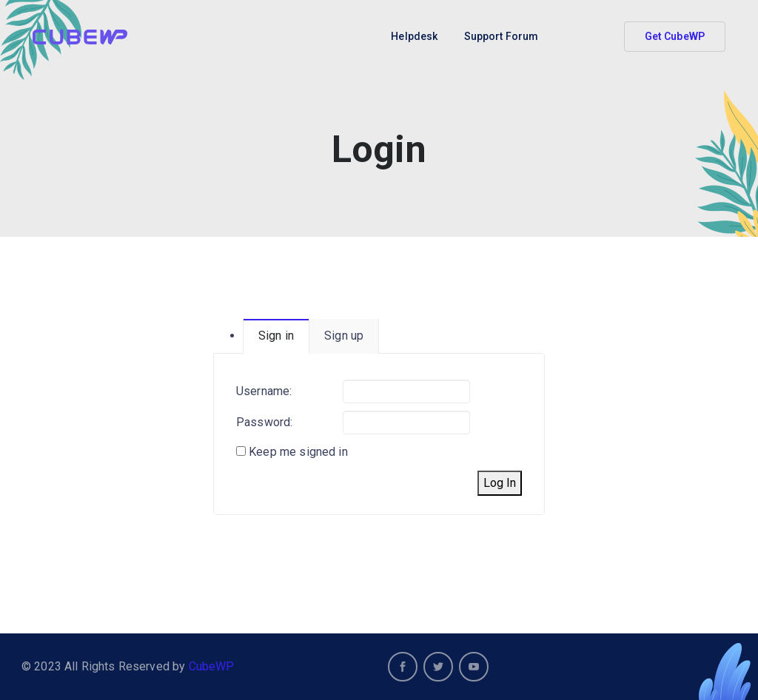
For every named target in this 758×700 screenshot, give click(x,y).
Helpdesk (414, 36)
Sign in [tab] (276, 336)
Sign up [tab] (344, 336)
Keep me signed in (298, 452)
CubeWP (212, 666)
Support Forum (502, 36)
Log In (500, 483)
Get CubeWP (675, 36)
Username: (264, 391)
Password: (264, 422)
